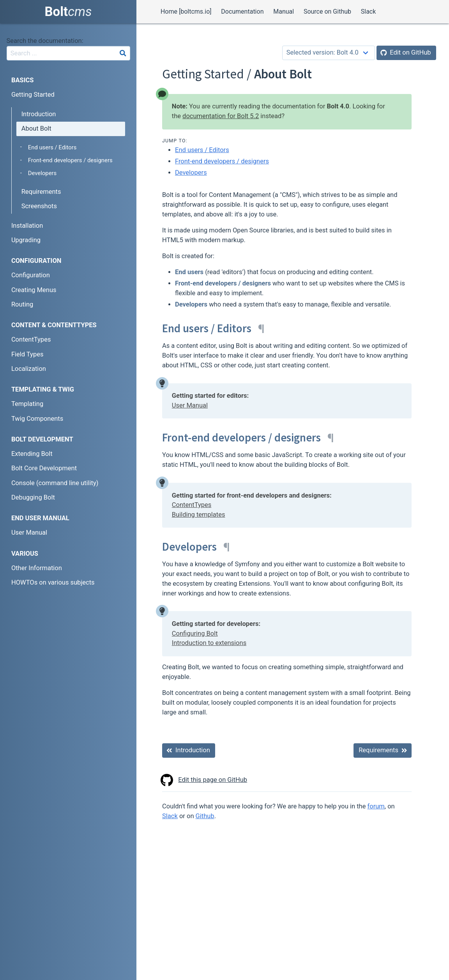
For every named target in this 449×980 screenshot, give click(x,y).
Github (205, 816)
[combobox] (68, 53)
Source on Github (327, 12)
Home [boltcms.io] (186, 12)
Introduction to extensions (209, 643)
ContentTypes (192, 505)
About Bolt (36, 128)
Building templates (199, 515)
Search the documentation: (45, 41)
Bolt (68, 12)
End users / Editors (202, 150)
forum (376, 806)
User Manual (190, 405)
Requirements (41, 192)
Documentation (242, 12)
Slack (369, 12)
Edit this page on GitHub (205, 780)
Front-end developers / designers (222, 161)
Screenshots (39, 206)
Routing (22, 304)
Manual (284, 12)
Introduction (39, 114)
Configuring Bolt (195, 634)
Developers (191, 173)
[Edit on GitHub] (406, 53)
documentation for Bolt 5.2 (221, 116)
